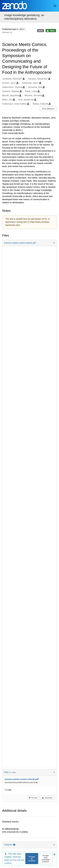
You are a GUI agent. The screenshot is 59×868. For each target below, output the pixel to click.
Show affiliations (48, 109)
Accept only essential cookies (45, 859)
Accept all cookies (32, 859)
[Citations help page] (15, 845)
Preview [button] (33, 798)
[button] (29, 243)
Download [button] (47, 798)
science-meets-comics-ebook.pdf (22, 779)
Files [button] (29, 772)
